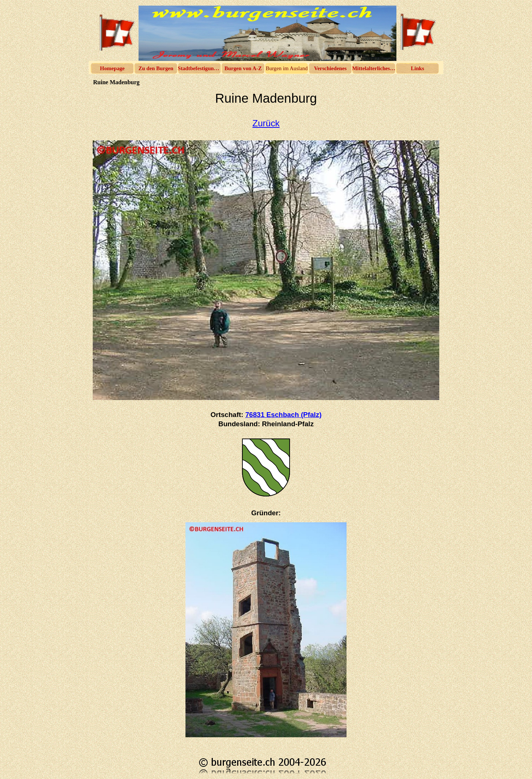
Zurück (266, 123)
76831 (283, 415)
